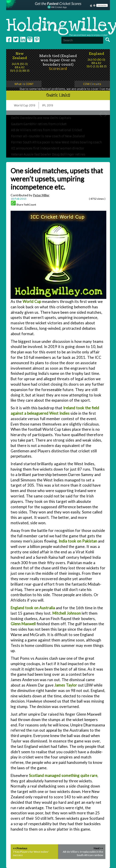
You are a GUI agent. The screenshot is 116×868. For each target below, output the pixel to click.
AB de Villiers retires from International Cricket (47, 130)
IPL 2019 (48, 105)
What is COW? (24, 84)
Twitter (16, 39)
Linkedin (23, 39)
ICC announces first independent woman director (48, 148)
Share (20, 205)
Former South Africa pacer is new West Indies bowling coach (56, 142)
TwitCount (30, 205)
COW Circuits (92, 84)
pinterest (37, 39)
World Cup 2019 (25, 105)
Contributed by (30, 195)
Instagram (30, 39)
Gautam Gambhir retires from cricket (39, 124)
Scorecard (58, 69)
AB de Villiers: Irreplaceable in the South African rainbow (83, 853)
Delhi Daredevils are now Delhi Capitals (41, 118)
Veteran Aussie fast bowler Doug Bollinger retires (48, 155)
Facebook (9, 39)
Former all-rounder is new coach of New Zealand (48, 136)
